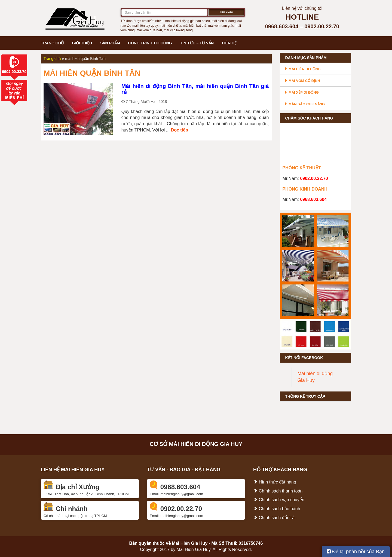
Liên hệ (229, 43)
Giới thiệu (82, 43)
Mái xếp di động (301, 92)
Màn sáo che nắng (305, 104)
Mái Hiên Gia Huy (190, 543)
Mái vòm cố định (302, 81)
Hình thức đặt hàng (275, 482)
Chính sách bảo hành (277, 509)
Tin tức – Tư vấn (197, 43)
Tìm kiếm (226, 12)
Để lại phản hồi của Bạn (356, 552)
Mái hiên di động (302, 69)
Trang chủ (52, 43)
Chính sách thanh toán (278, 491)
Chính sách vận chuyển (279, 500)
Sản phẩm (110, 43)
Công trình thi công (150, 43)
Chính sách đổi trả (274, 518)
